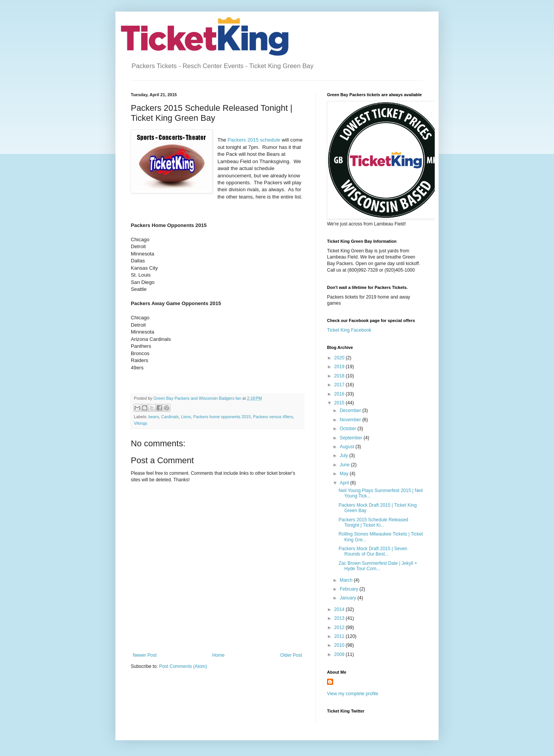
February (350, 589)
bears (154, 417)
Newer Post (145, 655)
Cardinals (170, 417)
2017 (340, 385)
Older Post (291, 655)
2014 (340, 609)
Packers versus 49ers (273, 417)
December (351, 411)
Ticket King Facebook (349, 330)
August (348, 447)
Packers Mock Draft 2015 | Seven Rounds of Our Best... (373, 551)
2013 (340, 618)
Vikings (141, 423)
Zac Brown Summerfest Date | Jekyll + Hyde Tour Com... (378, 566)
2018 (340, 376)
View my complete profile (353, 694)
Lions (186, 417)
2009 (340, 654)
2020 (340, 358)
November (351, 420)
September (352, 438)
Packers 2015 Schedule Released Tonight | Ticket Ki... (373, 522)
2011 (340, 636)
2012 (340, 627)
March (347, 580)
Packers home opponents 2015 (222, 417)
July (345, 456)
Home (219, 655)
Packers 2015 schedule (254, 140)
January (349, 598)
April (345, 483)
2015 (340, 403)
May (345, 474)
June (345, 465)
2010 (340, 645)
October (349, 429)
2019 (340, 367)
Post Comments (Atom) (183, 666)
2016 (340, 394)
